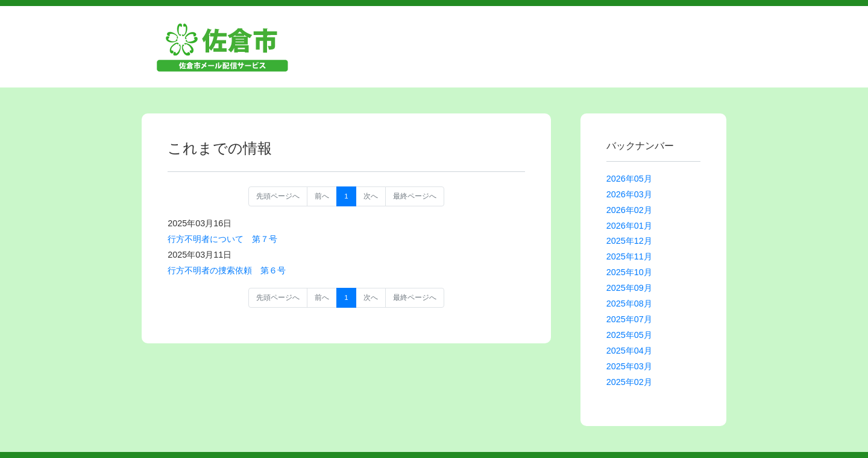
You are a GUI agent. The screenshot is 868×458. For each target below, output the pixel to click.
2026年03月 (629, 194)
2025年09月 (629, 288)
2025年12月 (629, 241)
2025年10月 (629, 272)
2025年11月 (629, 256)
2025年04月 (629, 351)
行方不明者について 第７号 (222, 239)
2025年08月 (629, 304)
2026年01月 (629, 226)
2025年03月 (629, 366)
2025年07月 (629, 319)
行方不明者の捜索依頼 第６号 (227, 270)
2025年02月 (629, 382)
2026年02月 (629, 210)
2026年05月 (629, 179)
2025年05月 (629, 335)
